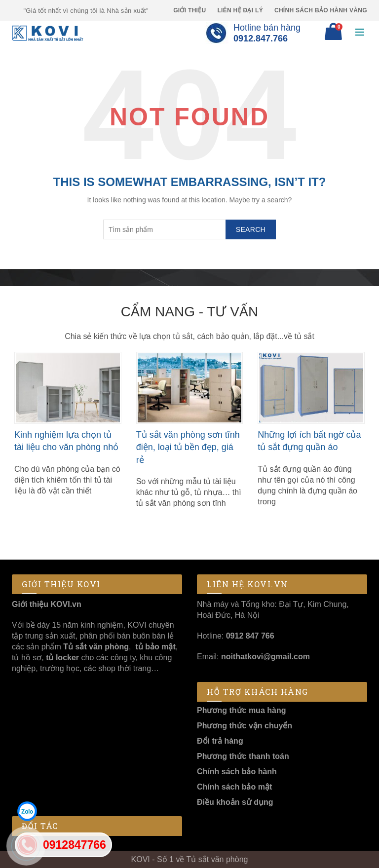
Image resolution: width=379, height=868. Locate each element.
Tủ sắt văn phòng (96, 647)
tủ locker (61, 658)
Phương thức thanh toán (243, 756)
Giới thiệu (189, 10)
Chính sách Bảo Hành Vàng (321, 10)
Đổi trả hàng (220, 741)
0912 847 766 (250, 636)
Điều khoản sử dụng (235, 802)
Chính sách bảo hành (237, 772)
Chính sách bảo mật (234, 787)
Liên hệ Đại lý (240, 10)
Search (251, 229)
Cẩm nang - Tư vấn (189, 312)
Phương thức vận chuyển (245, 726)
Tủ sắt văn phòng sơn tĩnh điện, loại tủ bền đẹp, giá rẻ (188, 447)
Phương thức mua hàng (241, 710)
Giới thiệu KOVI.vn (47, 604)
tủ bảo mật (155, 647)
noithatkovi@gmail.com (265, 657)
